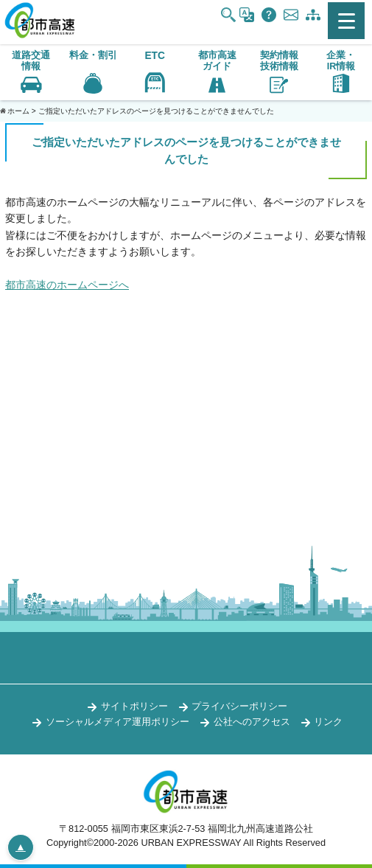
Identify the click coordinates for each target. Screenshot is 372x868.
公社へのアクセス (252, 722)
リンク (328, 722)
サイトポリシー (134, 706)
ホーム (18, 111)
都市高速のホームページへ (67, 285)
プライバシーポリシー (239, 706)
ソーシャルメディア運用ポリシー (117, 722)
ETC (155, 56)
